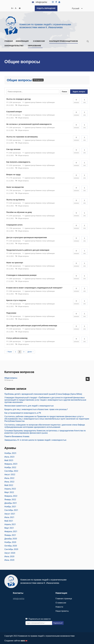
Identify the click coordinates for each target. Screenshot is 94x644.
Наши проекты (62, 611)
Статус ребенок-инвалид (17, 338)
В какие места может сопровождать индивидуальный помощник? (34, 288)
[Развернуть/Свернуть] (29, 41)
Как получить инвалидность (18, 162)
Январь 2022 (10, 499)
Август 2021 (10, 513)
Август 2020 (10, 553)
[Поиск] (88, 42)
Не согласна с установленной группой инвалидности (29, 124)
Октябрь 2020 (11, 545)
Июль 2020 (9, 556)
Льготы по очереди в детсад (18, 99)
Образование (35, 45)
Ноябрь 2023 (10, 453)
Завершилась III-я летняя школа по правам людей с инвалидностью (35, 440)
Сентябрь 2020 (11, 549)
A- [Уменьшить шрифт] (16, 8)
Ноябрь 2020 (10, 542)
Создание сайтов (12, 640)
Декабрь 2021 (11, 503)
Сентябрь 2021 (11, 510)
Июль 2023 (9, 457)
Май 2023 (9, 460)
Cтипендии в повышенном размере (21, 275)
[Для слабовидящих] (20, 8)
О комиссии (40, 41)
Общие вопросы (20, 80)
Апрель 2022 (10, 488)
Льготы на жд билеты (16, 199)
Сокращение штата (14, 225)
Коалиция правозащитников (64, 41)
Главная (9, 41)
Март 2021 (9, 528)
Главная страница (64, 598)
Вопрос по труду (13, 174)
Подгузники (11, 313)
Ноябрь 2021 (10, 506)
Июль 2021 (9, 517)
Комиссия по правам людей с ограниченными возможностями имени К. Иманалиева (45, 26)
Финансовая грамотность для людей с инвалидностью (29, 406)
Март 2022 (9, 492)
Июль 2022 (9, 478)
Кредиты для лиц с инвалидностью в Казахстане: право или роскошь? (36, 409)
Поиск (64, 91)
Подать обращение (46, 8)
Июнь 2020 (9, 560)
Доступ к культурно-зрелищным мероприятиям (27, 237)
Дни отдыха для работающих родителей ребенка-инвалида (32, 325)
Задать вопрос (79, 91)
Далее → (31, 352)
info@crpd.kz (40, 2)
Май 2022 (9, 485)
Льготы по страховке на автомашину (22, 136)
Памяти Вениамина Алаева (17, 436)
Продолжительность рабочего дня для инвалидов (28, 250)
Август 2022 (10, 474)
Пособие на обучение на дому (19, 212)
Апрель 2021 (10, 524)
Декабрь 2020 (11, 538)
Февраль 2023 (11, 464)
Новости (59, 607)
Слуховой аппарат (14, 111)
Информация (23, 41)
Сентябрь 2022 (11, 471)
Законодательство (15, 45)
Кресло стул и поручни (16, 300)
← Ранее (9, 352)
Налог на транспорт (15, 262)
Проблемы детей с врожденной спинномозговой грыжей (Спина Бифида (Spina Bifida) (43, 394)
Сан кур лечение (13, 149)
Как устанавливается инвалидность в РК (23, 413)
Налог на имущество (15, 187)
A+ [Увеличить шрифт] (12, 8)
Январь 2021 (10, 535)
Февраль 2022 (11, 496)
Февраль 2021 (11, 531)
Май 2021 (9, 521)
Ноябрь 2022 (10, 467)
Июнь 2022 (9, 481)
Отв (84, 100)
